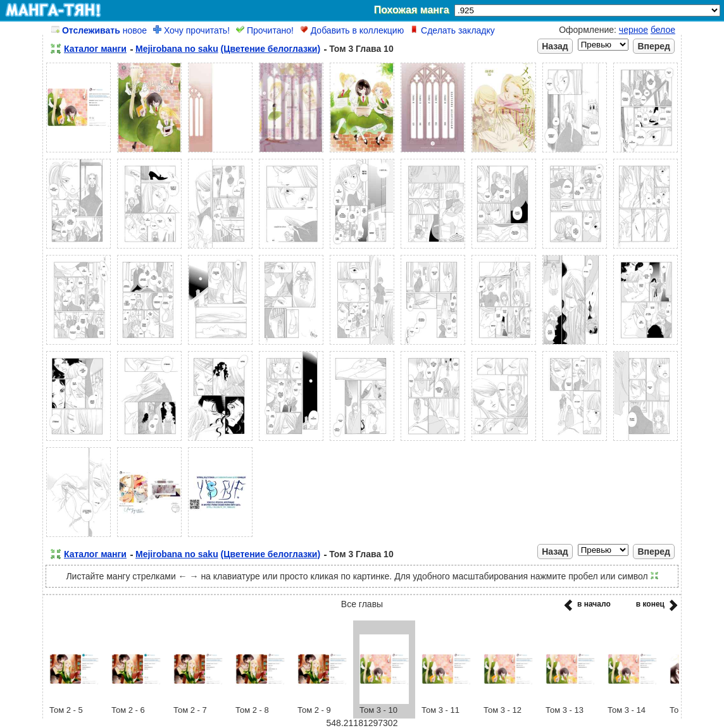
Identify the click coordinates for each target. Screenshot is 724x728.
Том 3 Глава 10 (361, 49)
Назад (555, 46)
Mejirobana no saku (177, 49)
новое (99, 30)
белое (663, 30)
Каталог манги (95, 49)
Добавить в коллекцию (352, 30)
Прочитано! (265, 30)
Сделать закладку (453, 30)
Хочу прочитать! (191, 30)
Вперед (654, 46)
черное (633, 30)
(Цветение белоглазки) (271, 49)
